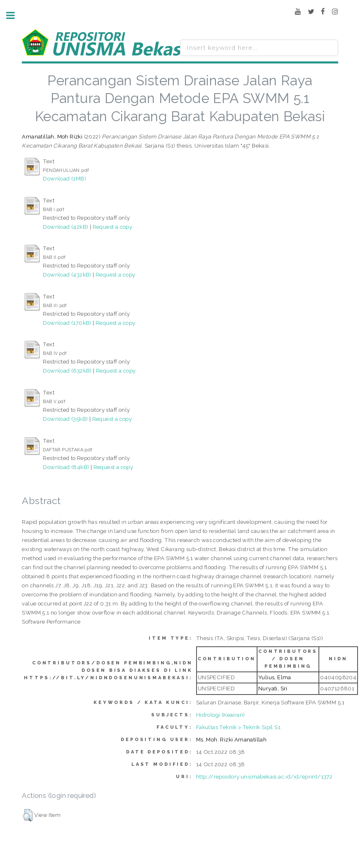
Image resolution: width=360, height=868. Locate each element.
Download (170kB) (67, 323)
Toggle (15, 15)
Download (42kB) (65, 227)
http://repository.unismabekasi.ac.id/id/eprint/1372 (264, 777)
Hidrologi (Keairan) (221, 715)
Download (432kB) (67, 274)
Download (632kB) (67, 371)
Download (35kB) (65, 419)
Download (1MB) (64, 178)
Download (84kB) (66, 467)
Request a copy (113, 227)
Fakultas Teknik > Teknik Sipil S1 (238, 727)
